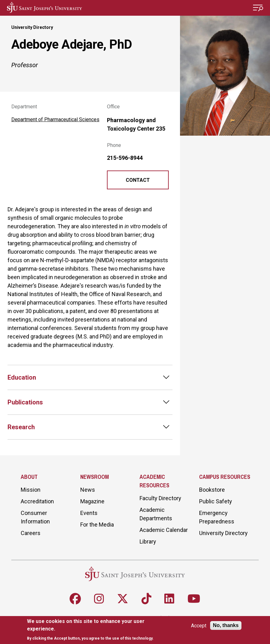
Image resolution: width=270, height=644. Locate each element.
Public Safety (216, 501)
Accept (199, 626)
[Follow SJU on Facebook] (75, 599)
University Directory (32, 27)
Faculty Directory (160, 498)
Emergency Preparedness (217, 517)
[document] (92, 630)
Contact (138, 180)
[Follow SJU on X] (123, 599)
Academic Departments (156, 514)
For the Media (97, 525)
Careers (31, 533)
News (88, 490)
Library (148, 541)
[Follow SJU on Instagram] (99, 599)
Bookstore (212, 490)
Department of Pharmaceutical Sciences (55, 119)
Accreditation (37, 501)
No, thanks (226, 625)
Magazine (92, 501)
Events (89, 513)
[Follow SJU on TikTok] (146, 599)
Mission (31, 490)
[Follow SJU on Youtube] (194, 599)
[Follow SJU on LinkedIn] (169, 599)
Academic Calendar (164, 530)
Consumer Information (35, 517)
